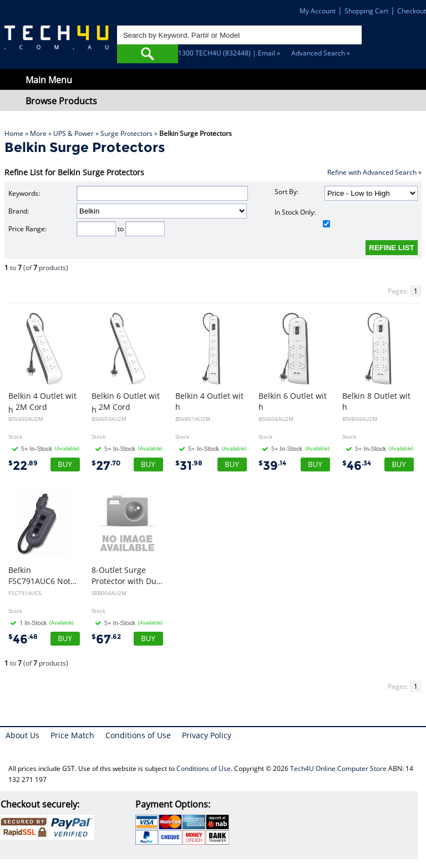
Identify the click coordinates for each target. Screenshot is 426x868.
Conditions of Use (138, 735)
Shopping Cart (366, 11)
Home (14, 133)
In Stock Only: (302, 217)
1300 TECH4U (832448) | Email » (229, 53)
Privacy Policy (207, 735)
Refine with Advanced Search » (374, 172)
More (38, 133)
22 (23, 466)
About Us (22, 735)
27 (106, 466)
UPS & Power (73, 133)
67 (106, 639)
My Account (318, 11)
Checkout (412, 11)
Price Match (72, 735)
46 (357, 466)
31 (189, 466)
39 (272, 466)
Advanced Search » (321, 53)
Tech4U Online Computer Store (338, 768)
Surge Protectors (126, 133)
